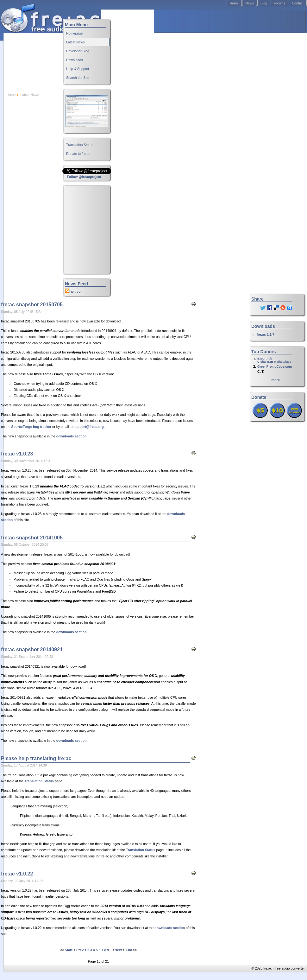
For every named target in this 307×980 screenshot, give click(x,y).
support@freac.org (89, 427)
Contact (298, 3)
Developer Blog (78, 51)
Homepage (74, 33)
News (250, 3)
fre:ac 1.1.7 (266, 334)
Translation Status (80, 145)
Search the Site (78, 78)
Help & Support (78, 69)
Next (118, 950)
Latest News (75, 42)
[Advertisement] (199, 51)
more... (277, 380)
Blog (264, 3)
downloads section (72, 436)
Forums (279, 3)
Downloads (75, 60)
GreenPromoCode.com (275, 367)
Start (69, 950)
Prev (80, 950)
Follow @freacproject (84, 177)
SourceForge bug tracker (31, 427)
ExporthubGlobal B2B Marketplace (274, 360)
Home (234, 3)
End (129, 950)
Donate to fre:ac (78, 154)
